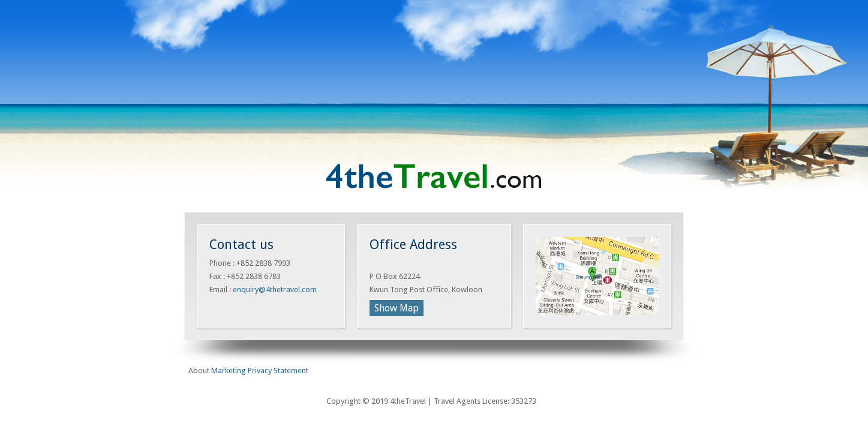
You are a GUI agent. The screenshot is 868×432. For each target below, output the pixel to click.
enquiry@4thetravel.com (275, 289)
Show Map (397, 308)
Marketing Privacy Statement (260, 370)
